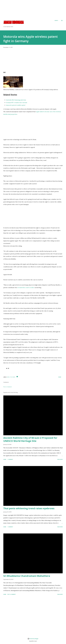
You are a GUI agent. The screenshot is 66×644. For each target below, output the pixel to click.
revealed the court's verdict (26, 288)
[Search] (56, 21)
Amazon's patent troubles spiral (16, 105)
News (8, 377)
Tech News (13, 377)
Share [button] (60, 377)
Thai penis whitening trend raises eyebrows (29, 508)
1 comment (10, 459)
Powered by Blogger (33, 639)
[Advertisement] (33, 9)
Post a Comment (8, 387)
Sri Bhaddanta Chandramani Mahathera (27, 576)
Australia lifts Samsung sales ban (16, 100)
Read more (60, 459)
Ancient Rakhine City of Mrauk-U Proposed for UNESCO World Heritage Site (30, 439)
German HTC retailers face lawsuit (17, 103)
